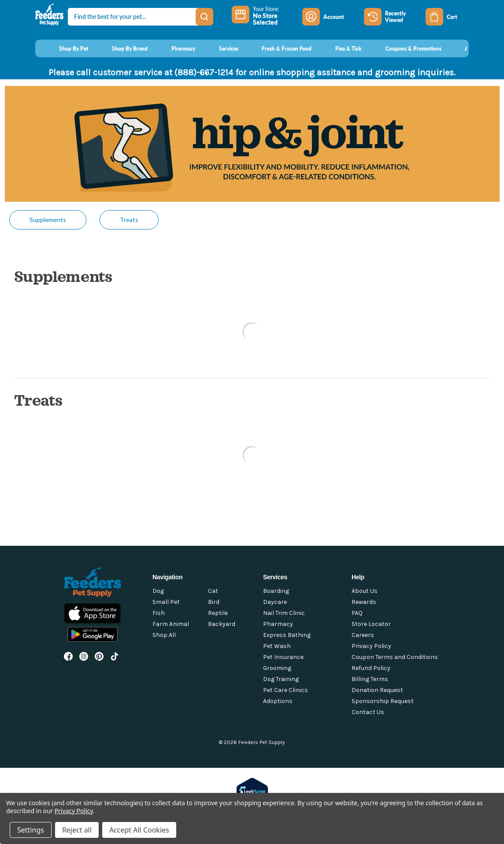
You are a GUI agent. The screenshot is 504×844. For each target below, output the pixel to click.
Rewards (364, 602)
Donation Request (377, 690)
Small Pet (166, 602)
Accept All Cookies (139, 830)
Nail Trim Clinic (284, 613)
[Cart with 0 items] (447, 17)
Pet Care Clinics (285, 690)
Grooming (277, 668)
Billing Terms (370, 679)
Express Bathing (287, 635)
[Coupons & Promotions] (405, 48)
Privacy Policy (371, 646)
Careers (363, 635)
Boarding (276, 591)
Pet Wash (277, 646)
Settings (31, 830)
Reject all (77, 830)
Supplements (48, 220)
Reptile (218, 613)
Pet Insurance (283, 657)
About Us (365, 591)
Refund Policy (371, 668)
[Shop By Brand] (122, 48)
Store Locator (371, 624)
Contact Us (368, 712)
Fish (159, 613)
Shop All (164, 635)
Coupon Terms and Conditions (395, 657)
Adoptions (278, 701)
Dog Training (281, 679)
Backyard (222, 624)
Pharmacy (278, 624)
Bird (214, 602)
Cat (213, 591)
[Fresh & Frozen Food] (279, 48)
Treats (129, 220)
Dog (158, 591)
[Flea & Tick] (340, 48)
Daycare (275, 602)
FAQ (357, 613)
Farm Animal (171, 624)
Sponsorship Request (383, 701)
